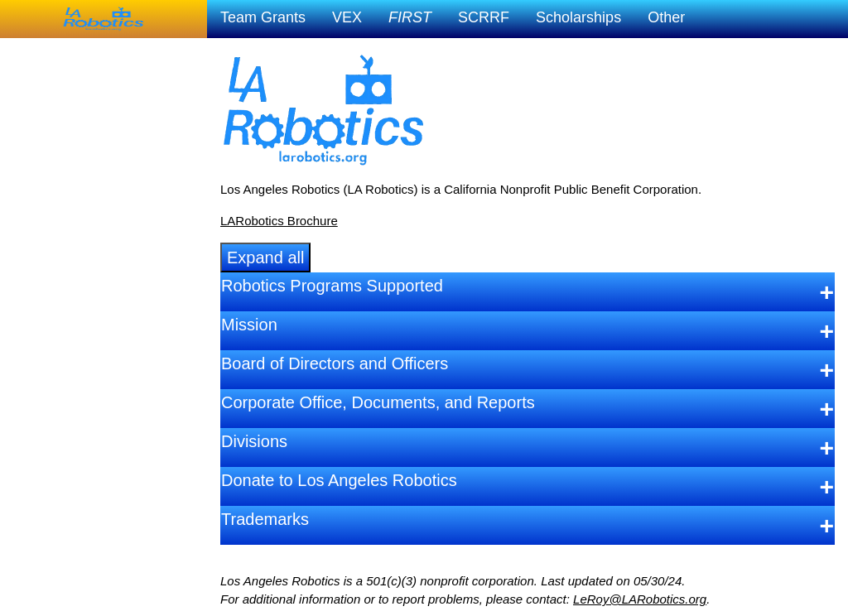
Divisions (254, 441)
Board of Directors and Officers (335, 363)
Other (666, 17)
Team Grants (263, 17)
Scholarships (578, 17)
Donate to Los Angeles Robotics (339, 480)
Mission (249, 325)
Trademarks (265, 519)
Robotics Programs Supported (332, 286)
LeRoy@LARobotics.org (640, 599)
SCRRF (484, 17)
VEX (347, 17)
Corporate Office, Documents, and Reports (378, 402)
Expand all (265, 257)
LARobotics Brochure (279, 221)
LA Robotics (46, 53)
